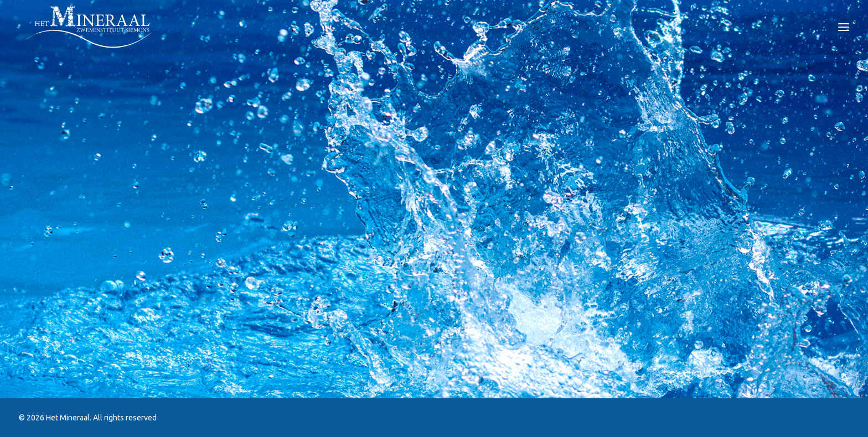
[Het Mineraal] (89, 27)
